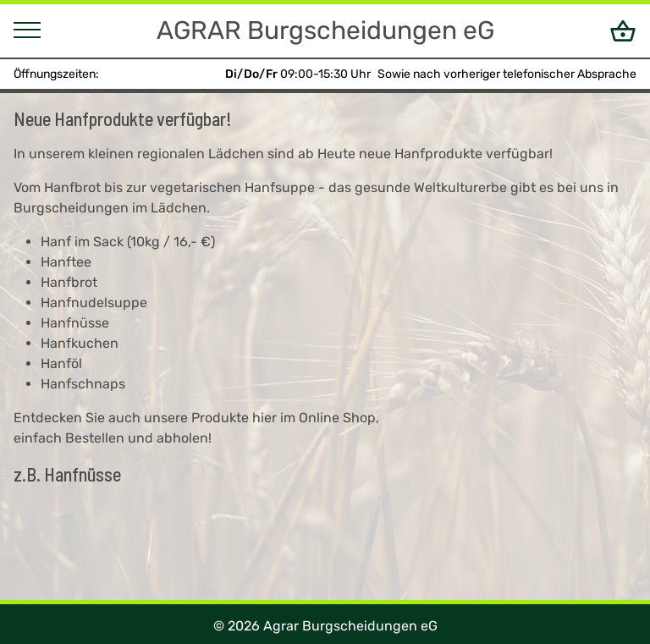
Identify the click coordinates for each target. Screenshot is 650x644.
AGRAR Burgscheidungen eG (325, 30)
